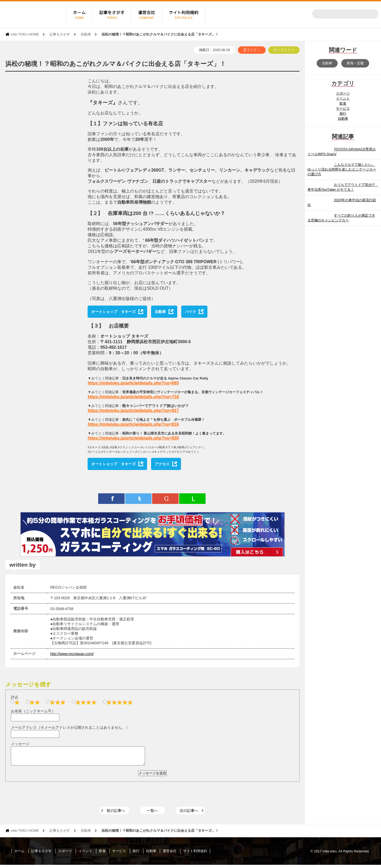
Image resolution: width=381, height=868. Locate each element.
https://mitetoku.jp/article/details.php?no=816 (133, 424)
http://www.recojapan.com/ (72, 654)
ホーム (19, 854)
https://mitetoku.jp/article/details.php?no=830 (133, 438)
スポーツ (343, 93)
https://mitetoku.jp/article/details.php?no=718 (133, 397)
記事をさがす (60, 34)
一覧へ (152, 814)
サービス (343, 108)
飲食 (343, 103)
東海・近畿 (355, 63)
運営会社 (170, 854)
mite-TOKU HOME (25, 34)
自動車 (86, 34)
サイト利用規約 (195, 854)
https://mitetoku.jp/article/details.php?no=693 (133, 383)
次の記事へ (189, 814)
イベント (343, 98)
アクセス (162, 464)
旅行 (343, 113)
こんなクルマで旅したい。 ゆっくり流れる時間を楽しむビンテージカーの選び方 (342, 169)
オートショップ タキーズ (114, 312)
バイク (190, 312)
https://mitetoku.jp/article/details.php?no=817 (133, 411)
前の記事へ (116, 814)
